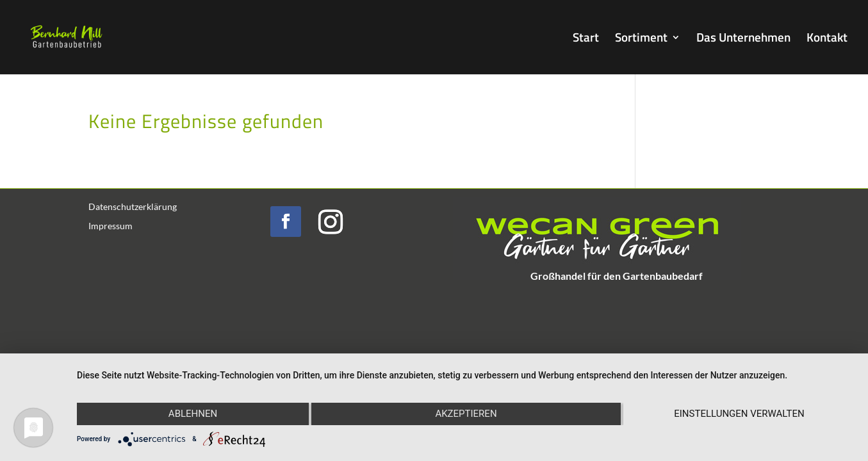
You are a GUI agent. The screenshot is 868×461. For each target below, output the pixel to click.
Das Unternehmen (743, 39)
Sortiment (641, 39)
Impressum (111, 226)
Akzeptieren (466, 414)
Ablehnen (193, 414)
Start (586, 39)
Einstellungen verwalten (739, 414)
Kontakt (827, 39)
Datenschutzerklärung (133, 207)
